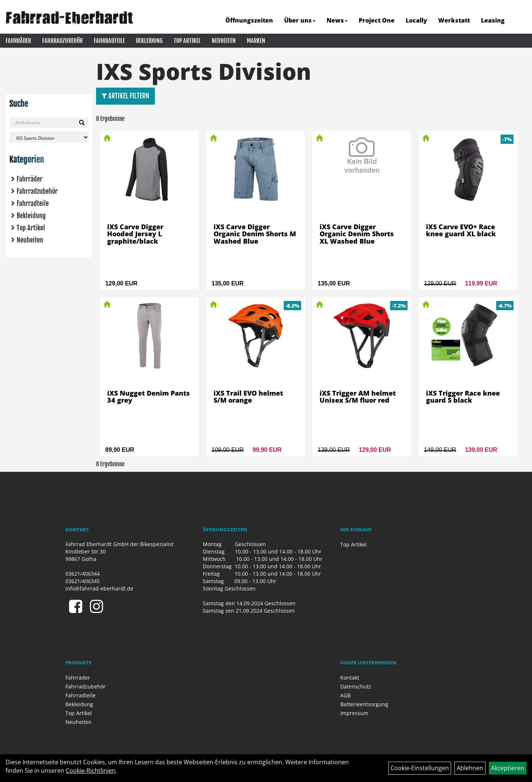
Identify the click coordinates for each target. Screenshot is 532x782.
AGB (345, 695)
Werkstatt (454, 20)
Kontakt (350, 678)
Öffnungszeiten (249, 20)
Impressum (354, 713)
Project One (377, 20)
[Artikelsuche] (518, 21)
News (337, 20)
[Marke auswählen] (49, 137)
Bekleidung (149, 41)
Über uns (300, 20)
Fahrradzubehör (62, 41)
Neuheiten (224, 41)
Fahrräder (18, 41)
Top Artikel (187, 41)
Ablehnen (470, 768)
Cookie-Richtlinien (91, 771)
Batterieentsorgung (364, 704)
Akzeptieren (508, 768)
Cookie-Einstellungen (420, 768)
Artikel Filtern (125, 96)
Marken (256, 41)
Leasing (493, 20)
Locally (416, 20)
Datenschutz (356, 686)
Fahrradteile (109, 41)
